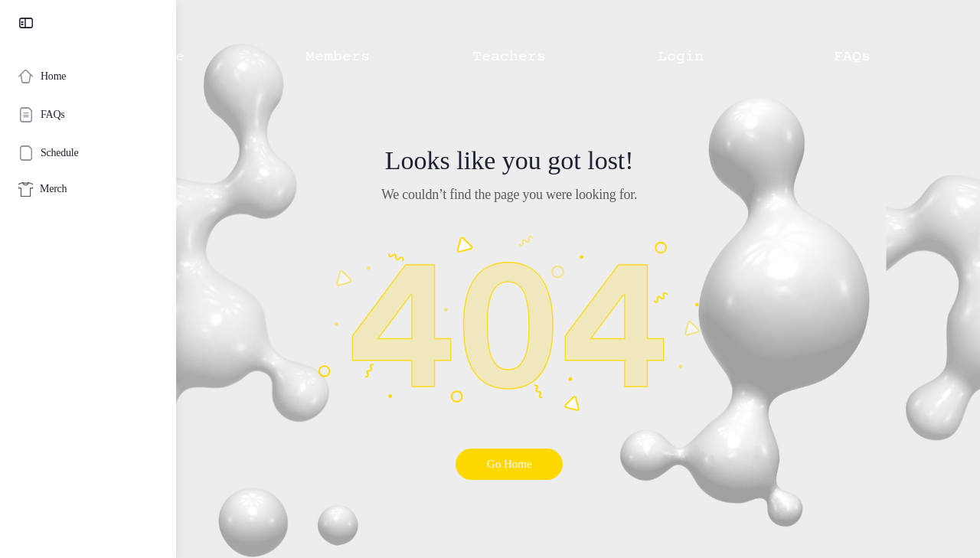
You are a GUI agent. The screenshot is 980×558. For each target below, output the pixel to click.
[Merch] (88, 189)
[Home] (88, 77)
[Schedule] (88, 153)
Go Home (578, 464)
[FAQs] (88, 115)
